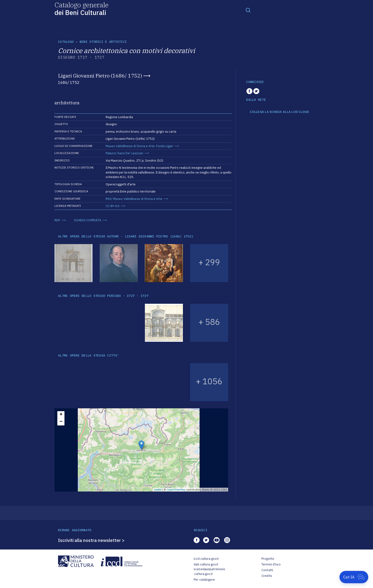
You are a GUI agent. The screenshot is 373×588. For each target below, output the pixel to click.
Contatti (267, 570)
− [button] (61, 422)
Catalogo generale (81, 8)
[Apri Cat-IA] (354, 577)
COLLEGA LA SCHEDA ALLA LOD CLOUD (279, 112)
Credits (267, 576)
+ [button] (61, 415)
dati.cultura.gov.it (206, 564)
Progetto (268, 559)
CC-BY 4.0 (113, 206)
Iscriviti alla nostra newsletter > (91, 540)
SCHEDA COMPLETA (88, 220)
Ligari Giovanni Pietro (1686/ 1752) (100, 76)
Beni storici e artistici (103, 42)
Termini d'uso (271, 564)
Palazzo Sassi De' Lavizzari (124, 153)
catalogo (66, 42)
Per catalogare (204, 580)
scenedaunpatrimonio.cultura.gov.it (209, 571)
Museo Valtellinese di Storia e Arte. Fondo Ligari (139, 146)
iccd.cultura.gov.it (206, 559)
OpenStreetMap (176, 490)
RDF (57, 220)
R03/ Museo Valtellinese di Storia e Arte (134, 199)
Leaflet (158, 490)
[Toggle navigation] (248, 10)
